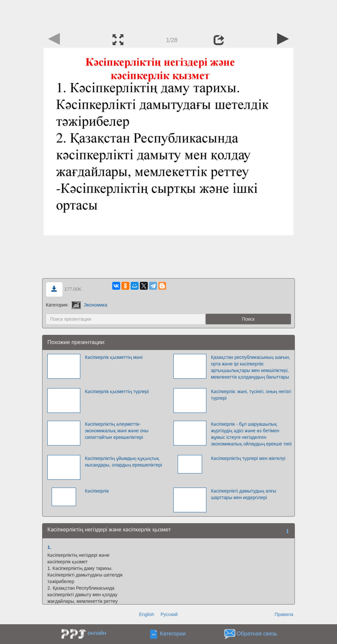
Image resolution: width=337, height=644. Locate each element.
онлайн (97, 633)
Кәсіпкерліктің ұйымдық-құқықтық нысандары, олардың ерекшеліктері (123, 462)
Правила (284, 614)
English (146, 614)
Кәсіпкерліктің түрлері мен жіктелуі (248, 458)
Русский (169, 614)
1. (49, 547)
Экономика (89, 305)
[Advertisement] (168, 15)
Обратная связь (257, 634)
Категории (173, 634)
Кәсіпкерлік (97, 491)
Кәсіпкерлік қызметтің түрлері (117, 391)
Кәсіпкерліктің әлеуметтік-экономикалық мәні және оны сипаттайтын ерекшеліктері (117, 431)
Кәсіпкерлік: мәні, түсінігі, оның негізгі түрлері (251, 395)
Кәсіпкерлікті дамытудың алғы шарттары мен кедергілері (244, 494)
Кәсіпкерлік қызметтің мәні (114, 357)
